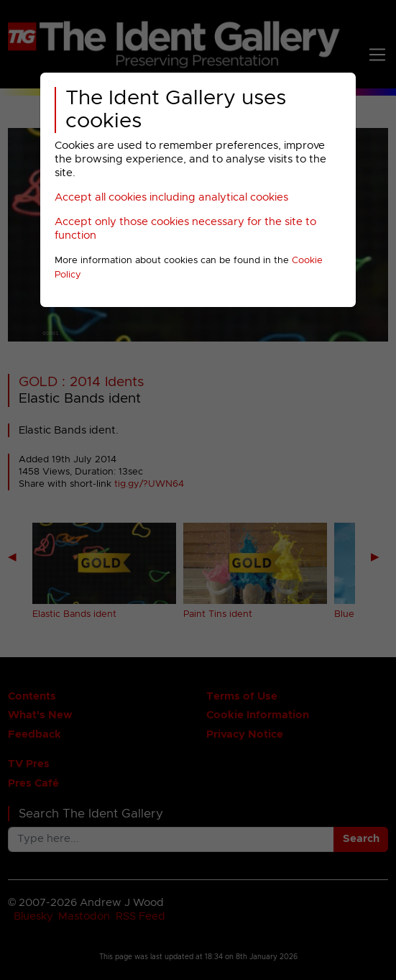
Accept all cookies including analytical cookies (171, 197)
